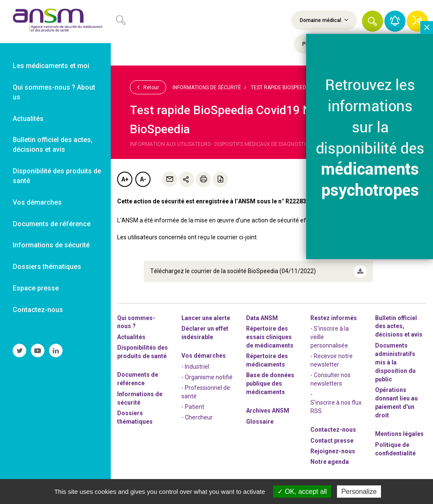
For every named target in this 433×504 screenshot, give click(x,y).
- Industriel (195, 367)
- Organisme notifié (207, 377)
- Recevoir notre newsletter (332, 360)
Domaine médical (324, 20)
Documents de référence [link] (52, 224)
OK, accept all (302, 492)
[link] (55, 22)
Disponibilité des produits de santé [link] (57, 176)
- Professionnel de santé (206, 392)
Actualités (131, 337)
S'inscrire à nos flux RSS (336, 407)
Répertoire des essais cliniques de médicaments (270, 337)
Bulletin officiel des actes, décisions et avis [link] (53, 145)
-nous (333, 451)
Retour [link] (148, 87)
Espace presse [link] (36, 288)
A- (143, 179)
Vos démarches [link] (37, 202)
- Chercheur (197, 417)
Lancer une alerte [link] (206, 318)
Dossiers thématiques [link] (47, 267)
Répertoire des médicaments (267, 360)
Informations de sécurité (207, 88)
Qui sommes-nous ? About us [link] (54, 92)
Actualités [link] (28, 119)
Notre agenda (330, 462)
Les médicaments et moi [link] (51, 66)
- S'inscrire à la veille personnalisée (330, 337)
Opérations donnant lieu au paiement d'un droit (396, 403)
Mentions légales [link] (399, 434)
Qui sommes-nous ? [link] (136, 322)
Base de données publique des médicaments (270, 383)
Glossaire (260, 422)
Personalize (359, 492)
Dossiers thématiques (135, 417)
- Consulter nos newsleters (330, 379)
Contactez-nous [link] (38, 310)
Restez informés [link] (334, 318)
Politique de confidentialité (395, 449)
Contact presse (332, 441)
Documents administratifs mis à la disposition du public (395, 362)
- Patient (193, 407)
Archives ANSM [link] (268, 411)
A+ (125, 179)
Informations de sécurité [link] (51, 245)
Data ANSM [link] (262, 318)
